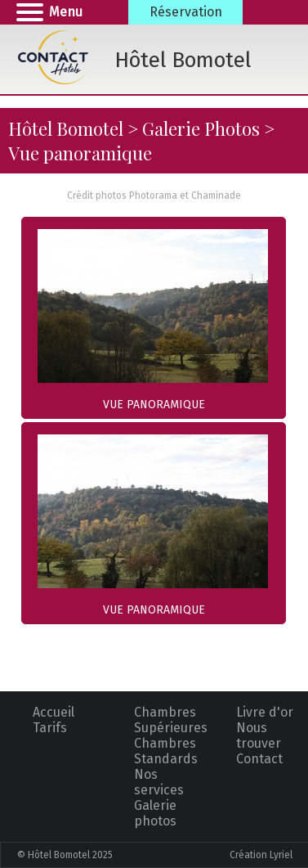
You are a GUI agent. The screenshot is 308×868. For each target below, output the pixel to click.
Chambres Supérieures (171, 720)
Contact (259, 759)
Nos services (159, 782)
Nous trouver (259, 735)
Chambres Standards (166, 751)
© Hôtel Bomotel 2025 (65, 855)
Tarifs (50, 728)
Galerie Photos (201, 128)
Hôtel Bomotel (66, 128)
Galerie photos (155, 813)
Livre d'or (265, 712)
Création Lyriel (261, 855)
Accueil (54, 712)
